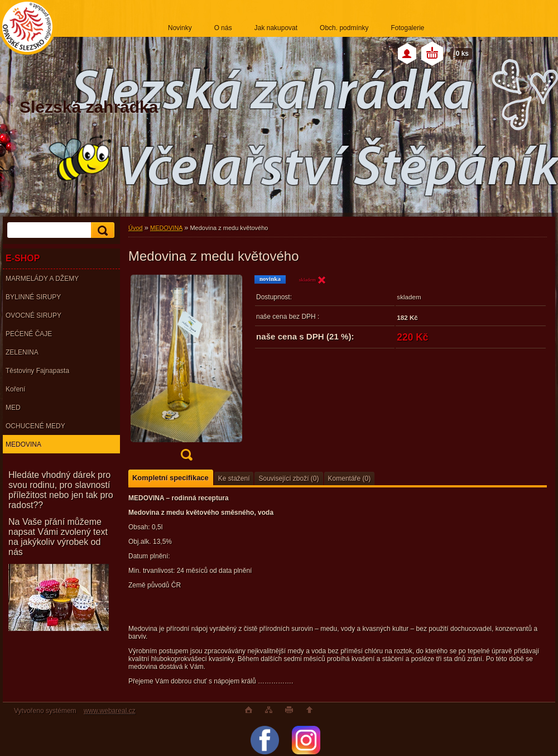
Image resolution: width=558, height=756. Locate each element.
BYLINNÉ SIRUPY (33, 297)
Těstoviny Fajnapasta (37, 371)
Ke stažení (234, 479)
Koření (15, 389)
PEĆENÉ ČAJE (29, 334)
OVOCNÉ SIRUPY (33, 315)
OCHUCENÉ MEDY (35, 426)
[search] (101, 230)
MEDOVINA (23, 444)
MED (13, 408)
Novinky (180, 28)
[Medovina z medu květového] (186, 371)
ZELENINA (22, 352)
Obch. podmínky (344, 28)
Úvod (136, 228)
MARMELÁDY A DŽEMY (42, 279)
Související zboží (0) (288, 479)
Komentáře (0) (350, 479)
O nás (223, 28)
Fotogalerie (407, 28)
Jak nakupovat (276, 28)
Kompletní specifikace (170, 478)
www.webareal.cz (110, 711)
